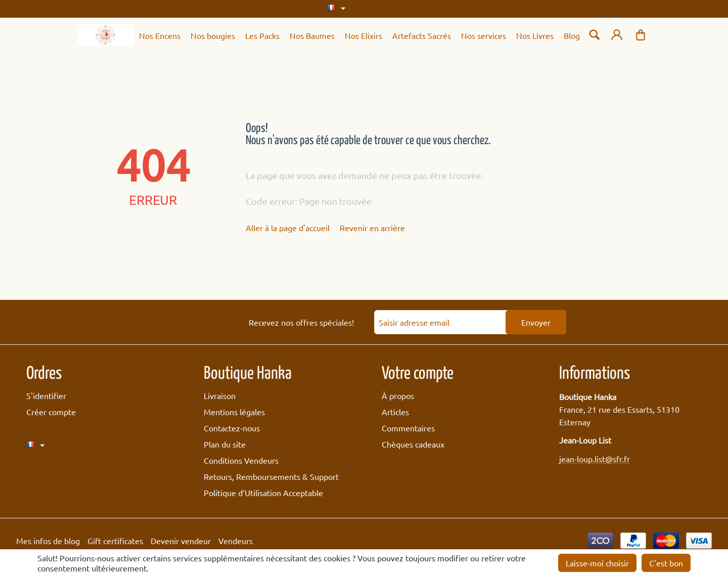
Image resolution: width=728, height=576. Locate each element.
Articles (395, 412)
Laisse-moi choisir (597, 563)
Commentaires (408, 428)
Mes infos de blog (48, 541)
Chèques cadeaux (413, 444)
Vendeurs (236, 541)
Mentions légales (234, 412)
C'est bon (666, 563)
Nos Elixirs (363, 35)
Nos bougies (213, 35)
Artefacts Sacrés (422, 35)
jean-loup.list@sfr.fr (595, 459)
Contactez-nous (232, 428)
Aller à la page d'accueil (288, 228)
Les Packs (262, 35)
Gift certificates (115, 541)
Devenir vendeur (181, 541)
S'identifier (46, 395)
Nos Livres (535, 35)
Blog (572, 35)
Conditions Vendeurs (241, 460)
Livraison (220, 395)
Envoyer (536, 322)
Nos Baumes (312, 35)
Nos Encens (160, 35)
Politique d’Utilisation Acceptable (263, 493)
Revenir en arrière (372, 228)
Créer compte (51, 412)
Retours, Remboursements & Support (271, 476)
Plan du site (225, 444)
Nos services (484, 35)
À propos (398, 395)
